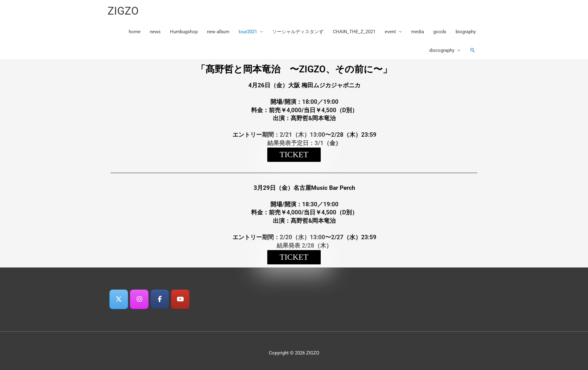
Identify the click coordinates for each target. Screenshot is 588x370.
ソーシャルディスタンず (298, 32)
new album (218, 32)
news (155, 32)
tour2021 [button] (248, 32)
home (135, 32)
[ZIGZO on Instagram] (139, 299)
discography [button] (442, 50)
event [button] (390, 32)
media (418, 32)
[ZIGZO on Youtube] (180, 299)
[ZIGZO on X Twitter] (119, 299)
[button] (473, 50)
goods (440, 32)
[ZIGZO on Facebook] (160, 299)
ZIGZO (123, 11)
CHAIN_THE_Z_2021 (354, 32)
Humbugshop (184, 32)
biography (466, 32)
